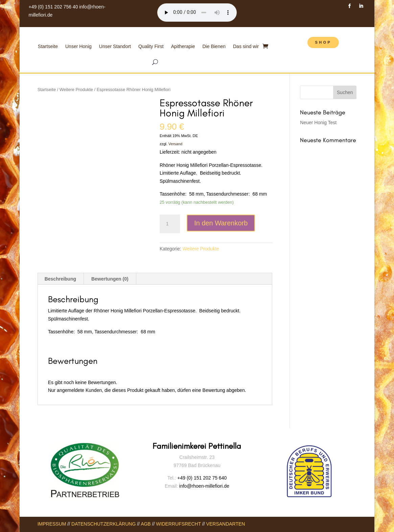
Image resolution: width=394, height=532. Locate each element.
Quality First (151, 46)
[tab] (61, 279)
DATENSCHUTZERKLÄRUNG (103, 524)
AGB (146, 524)
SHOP (323, 42)
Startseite (48, 46)
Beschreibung (60, 279)
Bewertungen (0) (110, 279)
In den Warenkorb (221, 223)
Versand (175, 144)
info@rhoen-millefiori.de (204, 486)
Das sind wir (246, 46)
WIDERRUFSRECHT (178, 524)
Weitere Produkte (76, 90)
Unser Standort (115, 46)
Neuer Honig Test (318, 123)
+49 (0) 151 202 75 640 (202, 478)
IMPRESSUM (52, 524)
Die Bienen (214, 46)
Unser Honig (78, 46)
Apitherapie (183, 46)
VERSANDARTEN (226, 524)
